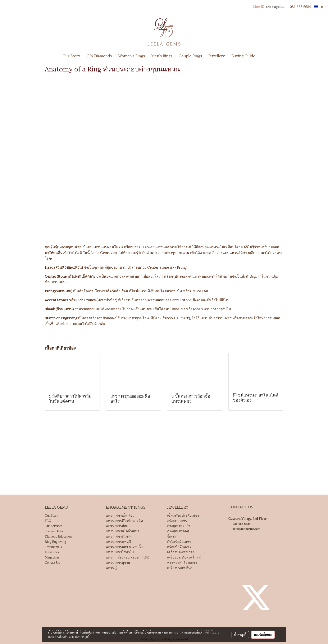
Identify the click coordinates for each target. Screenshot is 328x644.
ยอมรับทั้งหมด (263, 635)
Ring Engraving (55, 542)
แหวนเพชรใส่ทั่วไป (120, 552)
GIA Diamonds (99, 55)
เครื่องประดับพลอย (181, 552)
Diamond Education (58, 536)
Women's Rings (131, 55)
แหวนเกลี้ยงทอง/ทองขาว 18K (127, 557)
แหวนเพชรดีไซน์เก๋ (120, 536)
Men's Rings (162, 55)
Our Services (53, 526)
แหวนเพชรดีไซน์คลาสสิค (124, 521)
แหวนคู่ (111, 568)
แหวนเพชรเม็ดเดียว (120, 515)
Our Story (71, 55)
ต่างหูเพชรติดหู (178, 531)
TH (319, 6)
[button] (265, 56)
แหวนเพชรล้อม (117, 526)
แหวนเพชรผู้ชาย (118, 563)
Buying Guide (243, 55)
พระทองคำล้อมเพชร (182, 563)
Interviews (52, 552)
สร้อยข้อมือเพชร (179, 547)
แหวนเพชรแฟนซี (118, 542)
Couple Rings (190, 55)
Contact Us (52, 563)
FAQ (48, 521)
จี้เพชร (172, 536)
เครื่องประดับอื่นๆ (180, 568)
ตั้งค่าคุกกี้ (240, 635)
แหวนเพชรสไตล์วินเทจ (123, 531)
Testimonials (53, 547)
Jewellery (217, 55)
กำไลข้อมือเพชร (179, 542)
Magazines (52, 557)
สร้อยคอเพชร (177, 521)
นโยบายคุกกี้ (82, 637)
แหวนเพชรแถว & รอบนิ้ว (124, 547)
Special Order (54, 531)
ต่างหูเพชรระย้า (179, 526)
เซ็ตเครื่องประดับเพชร (183, 515)
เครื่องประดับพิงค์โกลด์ (184, 557)
